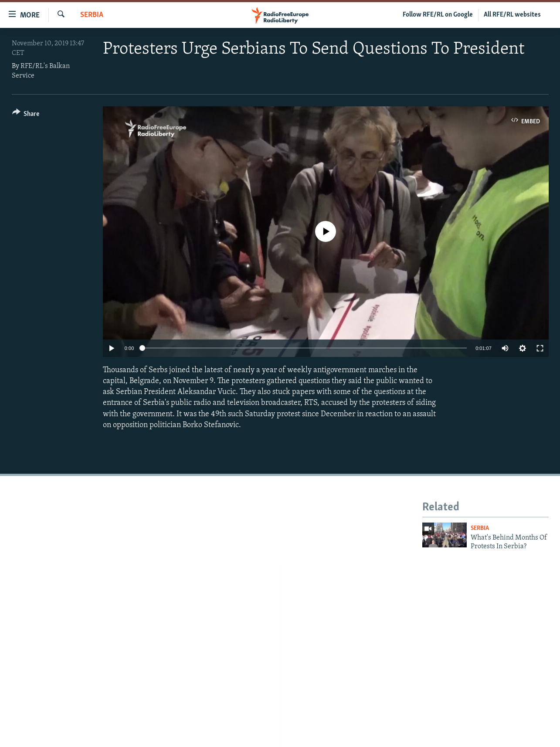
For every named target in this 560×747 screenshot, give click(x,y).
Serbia (92, 15)
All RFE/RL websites (512, 15)
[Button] (26, 115)
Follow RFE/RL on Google (438, 15)
